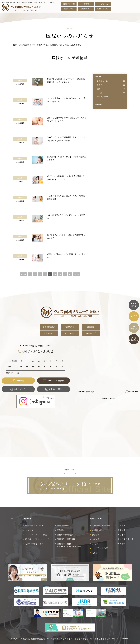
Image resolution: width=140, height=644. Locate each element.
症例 (111, 89)
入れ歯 (95, 553)
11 (55, 274)
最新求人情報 (111, 97)
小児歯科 (96, 539)
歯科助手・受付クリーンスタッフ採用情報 (69, 545)
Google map (133, 391)
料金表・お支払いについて (37, 539)
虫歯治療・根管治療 (101, 526)
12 (60, 274)
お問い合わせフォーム (35, 544)
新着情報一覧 (63, 526)
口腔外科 (121, 526)
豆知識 (111, 93)
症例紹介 (61, 530)
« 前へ (24, 274)
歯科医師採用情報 (65, 535)
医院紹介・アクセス (34, 526)
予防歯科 (96, 535)
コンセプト (30, 530)
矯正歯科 (121, 544)
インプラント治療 (100, 548)
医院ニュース (111, 81)
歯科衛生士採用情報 (66, 539)
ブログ (111, 85)
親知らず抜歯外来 (125, 539)
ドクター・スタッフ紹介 (36, 535)
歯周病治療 (97, 530)
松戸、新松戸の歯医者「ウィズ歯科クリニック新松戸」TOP (38, 45)
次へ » (77, 274)
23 (70, 274)
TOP (12, 519)
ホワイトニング (124, 535)
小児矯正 (96, 544)
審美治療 (121, 530)
